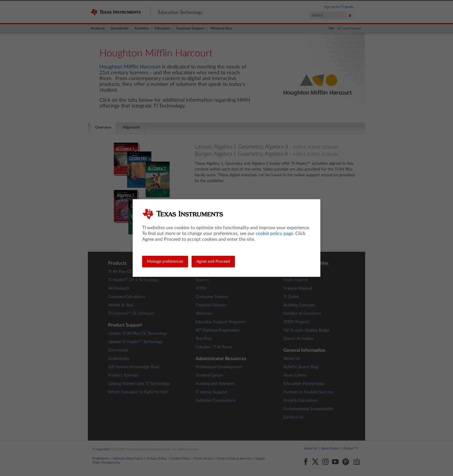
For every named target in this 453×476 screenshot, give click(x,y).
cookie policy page (274, 234)
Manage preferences (165, 262)
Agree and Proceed (213, 262)
